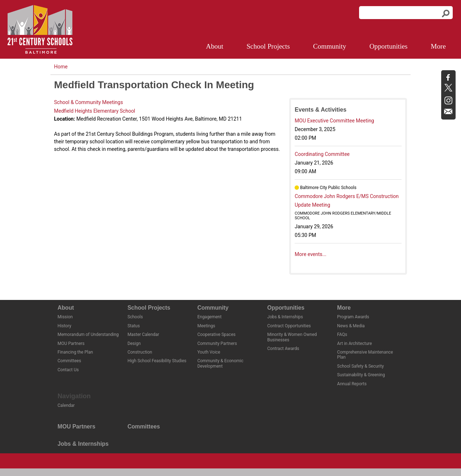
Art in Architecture (355, 343)
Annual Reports (352, 384)
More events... (310, 254)
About (215, 46)
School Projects (268, 46)
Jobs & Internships (285, 317)
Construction (140, 352)
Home (61, 67)
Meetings (206, 326)
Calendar (66, 405)
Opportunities (389, 46)
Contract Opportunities (289, 326)
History (64, 326)
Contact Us (68, 370)
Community (330, 46)
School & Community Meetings (88, 102)
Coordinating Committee (322, 154)
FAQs (342, 334)
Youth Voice (209, 352)
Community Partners (217, 343)
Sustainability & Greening (361, 375)
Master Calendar (143, 334)
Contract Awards (283, 349)
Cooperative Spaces (216, 334)
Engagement (209, 317)
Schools (135, 317)
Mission (65, 317)
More (438, 46)
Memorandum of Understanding (88, 334)
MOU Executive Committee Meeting (334, 121)
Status (134, 326)
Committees (69, 361)
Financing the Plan (75, 352)
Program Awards (353, 317)
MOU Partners (71, 343)
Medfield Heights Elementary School (95, 111)
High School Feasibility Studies (157, 361)
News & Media (351, 326)
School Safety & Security (360, 366)
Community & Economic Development (220, 363)
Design (134, 343)
